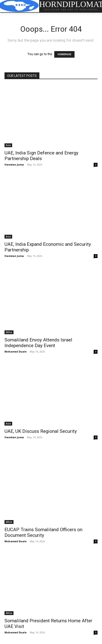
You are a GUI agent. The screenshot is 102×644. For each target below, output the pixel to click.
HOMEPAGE (64, 54)
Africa (9, 332)
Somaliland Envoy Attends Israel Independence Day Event (38, 343)
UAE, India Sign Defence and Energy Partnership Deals (41, 156)
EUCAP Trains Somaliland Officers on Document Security (43, 532)
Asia (8, 145)
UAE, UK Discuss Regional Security (41, 431)
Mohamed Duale (16, 352)
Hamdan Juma (14, 165)
